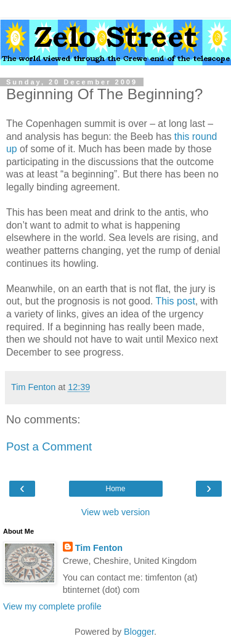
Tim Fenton (99, 548)
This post (176, 301)
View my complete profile (52, 606)
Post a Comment (49, 446)
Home (115, 489)
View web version (116, 512)
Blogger (139, 632)
